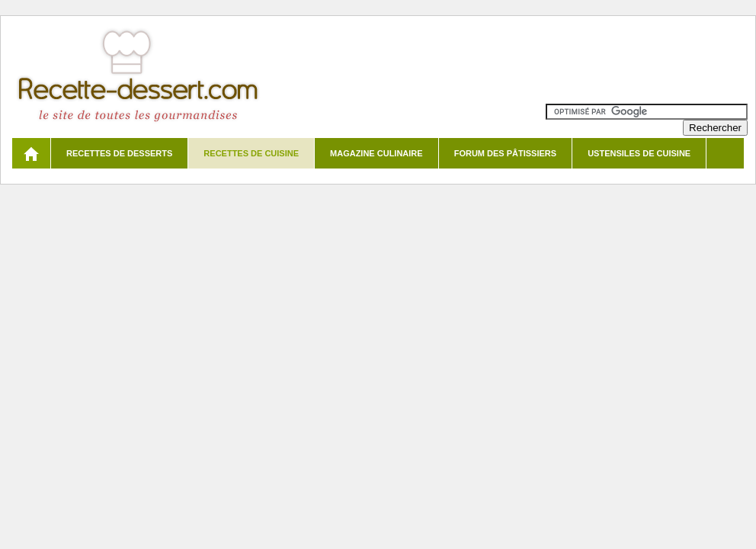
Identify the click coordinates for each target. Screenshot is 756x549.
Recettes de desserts (119, 153)
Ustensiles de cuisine (639, 153)
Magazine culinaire (376, 153)
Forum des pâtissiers (505, 153)
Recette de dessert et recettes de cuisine (138, 76)
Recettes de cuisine (251, 153)
